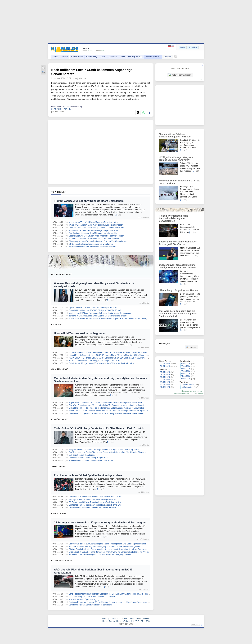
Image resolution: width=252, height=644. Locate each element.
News (55, 57)
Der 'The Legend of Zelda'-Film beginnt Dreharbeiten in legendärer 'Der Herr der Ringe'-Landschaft (111, 452)
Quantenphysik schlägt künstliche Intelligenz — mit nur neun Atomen (177, 266)
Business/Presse (62, 561)
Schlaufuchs (77, 57)
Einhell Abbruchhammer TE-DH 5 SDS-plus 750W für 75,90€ (95, 310)
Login (183, 47)
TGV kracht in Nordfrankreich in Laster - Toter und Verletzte (94, 239)
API (142, 621)
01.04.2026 (165, 382)
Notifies (200, 393)
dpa (85, 78)
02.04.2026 (165, 380)
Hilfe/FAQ (135, 621)
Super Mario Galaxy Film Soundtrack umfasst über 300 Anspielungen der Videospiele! (106, 403)
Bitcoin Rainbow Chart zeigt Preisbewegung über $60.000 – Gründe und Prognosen (105, 547)
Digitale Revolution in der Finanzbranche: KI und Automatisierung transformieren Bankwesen (108, 549)
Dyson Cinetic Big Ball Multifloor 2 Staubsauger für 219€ (93, 308)
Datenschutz (116, 619)
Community (92, 57)
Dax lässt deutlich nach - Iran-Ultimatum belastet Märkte (93, 233)
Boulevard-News (62, 274)
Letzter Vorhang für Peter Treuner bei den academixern (92, 597)
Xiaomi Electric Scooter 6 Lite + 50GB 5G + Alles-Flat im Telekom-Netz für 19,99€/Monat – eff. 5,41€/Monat (115, 355)
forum (201, 79)
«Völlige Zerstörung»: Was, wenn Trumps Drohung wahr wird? (177, 159)
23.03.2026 (186, 379)
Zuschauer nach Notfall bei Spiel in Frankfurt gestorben (88, 475)
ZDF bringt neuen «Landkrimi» (82, 455)
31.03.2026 (165, 385)
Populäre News (187, 385)
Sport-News (59, 466)
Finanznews (59, 513)
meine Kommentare (181, 393)
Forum (65, 57)
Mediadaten (134, 619)
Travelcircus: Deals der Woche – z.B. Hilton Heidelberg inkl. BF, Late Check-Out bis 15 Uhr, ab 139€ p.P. (113, 319)
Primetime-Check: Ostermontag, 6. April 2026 (88, 458)
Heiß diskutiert (187, 387)
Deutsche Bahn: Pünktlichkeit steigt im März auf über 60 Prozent (96, 228)
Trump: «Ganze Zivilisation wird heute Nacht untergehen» (89, 201)
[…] (115, 215)
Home (105, 621)
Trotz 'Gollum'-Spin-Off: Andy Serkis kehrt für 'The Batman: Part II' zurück (99, 428)
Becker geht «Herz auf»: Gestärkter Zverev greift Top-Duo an (95, 497)
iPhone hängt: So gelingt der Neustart (179, 290)
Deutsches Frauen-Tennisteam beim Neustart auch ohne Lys (95, 505)
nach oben (196, 625)
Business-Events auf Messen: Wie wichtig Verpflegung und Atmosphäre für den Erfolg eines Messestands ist (115, 602)
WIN (123, 57)
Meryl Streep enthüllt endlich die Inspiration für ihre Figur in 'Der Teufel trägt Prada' (104, 450)
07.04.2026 (165, 364)
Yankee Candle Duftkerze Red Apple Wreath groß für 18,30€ (95, 361)
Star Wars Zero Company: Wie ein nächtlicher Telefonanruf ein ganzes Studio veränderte (107, 405)
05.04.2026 (165, 372)
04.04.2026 (165, 375)
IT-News (56, 324)
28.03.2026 (186, 366)
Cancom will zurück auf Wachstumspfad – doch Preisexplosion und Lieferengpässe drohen (108, 544)
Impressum (145, 619)
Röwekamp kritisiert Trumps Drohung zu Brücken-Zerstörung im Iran (98, 241)
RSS (148, 621)
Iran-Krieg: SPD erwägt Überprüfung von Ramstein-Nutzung (94, 222)
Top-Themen (59, 192)
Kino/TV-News (60, 419)
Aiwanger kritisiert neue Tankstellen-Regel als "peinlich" (92, 247)
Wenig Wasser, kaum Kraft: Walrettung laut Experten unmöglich (96, 225)
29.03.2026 (186, 364)
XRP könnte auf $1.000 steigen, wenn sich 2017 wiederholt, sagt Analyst (100, 555)
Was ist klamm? (153, 57)
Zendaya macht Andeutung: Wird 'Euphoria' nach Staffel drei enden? (98, 316)
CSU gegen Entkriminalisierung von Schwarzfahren (91, 244)
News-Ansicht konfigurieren (192, 391)
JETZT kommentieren (180, 75)
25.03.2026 (186, 374)
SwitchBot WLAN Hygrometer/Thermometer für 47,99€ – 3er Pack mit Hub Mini (103, 363)
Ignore (193, 393)
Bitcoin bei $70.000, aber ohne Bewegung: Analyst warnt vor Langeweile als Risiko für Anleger (109, 552)
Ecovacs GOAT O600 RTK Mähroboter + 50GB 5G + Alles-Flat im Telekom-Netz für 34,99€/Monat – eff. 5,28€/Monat (119, 352)
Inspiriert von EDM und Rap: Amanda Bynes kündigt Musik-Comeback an (100, 313)
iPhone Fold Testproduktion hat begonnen (80, 333)
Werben (168, 57)
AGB (125, 619)
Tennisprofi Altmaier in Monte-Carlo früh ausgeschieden (92, 499)
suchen (191, 347)
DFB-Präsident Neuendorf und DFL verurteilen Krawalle (93, 508)
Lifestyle (113, 57)
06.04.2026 (165, 366)
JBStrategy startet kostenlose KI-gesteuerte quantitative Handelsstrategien (100, 523)
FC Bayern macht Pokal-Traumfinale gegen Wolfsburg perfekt (95, 502)
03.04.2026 (165, 377)
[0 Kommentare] (58, 112)
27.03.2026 (186, 369)
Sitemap (106, 619)
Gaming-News (60, 369)
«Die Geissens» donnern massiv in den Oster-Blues (91, 460)
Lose (103, 57)
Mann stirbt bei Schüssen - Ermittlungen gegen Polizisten (93, 230)
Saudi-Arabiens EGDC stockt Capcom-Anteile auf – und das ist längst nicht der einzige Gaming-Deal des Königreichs (119, 411)
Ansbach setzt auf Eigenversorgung (84, 599)
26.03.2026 (186, 371)
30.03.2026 (165, 387)
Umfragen (135, 57)
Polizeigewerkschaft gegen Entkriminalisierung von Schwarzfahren (173, 218)
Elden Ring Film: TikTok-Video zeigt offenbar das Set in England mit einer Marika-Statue (106, 408)
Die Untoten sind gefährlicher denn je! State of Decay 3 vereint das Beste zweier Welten (106, 413)
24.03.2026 (186, 376)
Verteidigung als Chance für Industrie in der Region (91, 605)
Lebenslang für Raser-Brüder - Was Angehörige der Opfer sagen (96, 236)
